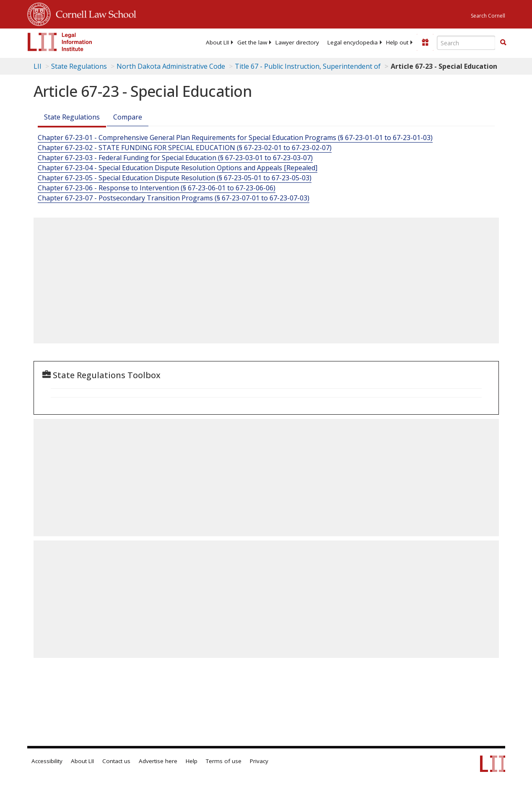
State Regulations (79, 66)
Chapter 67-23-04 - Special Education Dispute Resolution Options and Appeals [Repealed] (178, 168)
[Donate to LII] (425, 42)
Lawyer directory (297, 42)
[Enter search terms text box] (466, 43)
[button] (503, 42)
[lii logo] (60, 42)
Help (192, 761)
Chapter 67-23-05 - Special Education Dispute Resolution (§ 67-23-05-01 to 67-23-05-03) (175, 178)
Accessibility (47, 761)
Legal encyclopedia (353, 42)
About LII (217, 42)
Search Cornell (488, 16)
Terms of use (224, 761)
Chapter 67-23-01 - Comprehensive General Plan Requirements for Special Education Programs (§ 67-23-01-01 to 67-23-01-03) (235, 138)
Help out (397, 42)
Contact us (116, 761)
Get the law (252, 42)
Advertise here (158, 761)
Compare (128, 117)
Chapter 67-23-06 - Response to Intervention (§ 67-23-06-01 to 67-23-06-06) (157, 188)
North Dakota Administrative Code (171, 66)
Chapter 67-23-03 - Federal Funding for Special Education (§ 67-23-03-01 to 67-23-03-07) (175, 158)
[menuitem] (217, 42)
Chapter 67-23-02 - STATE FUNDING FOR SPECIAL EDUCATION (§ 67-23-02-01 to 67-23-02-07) (185, 148)
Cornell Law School (93, 13)
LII (38, 66)
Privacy (259, 761)
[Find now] (503, 43)
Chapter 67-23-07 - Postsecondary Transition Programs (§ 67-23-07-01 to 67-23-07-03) (174, 198)
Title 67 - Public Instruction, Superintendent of (308, 66)
